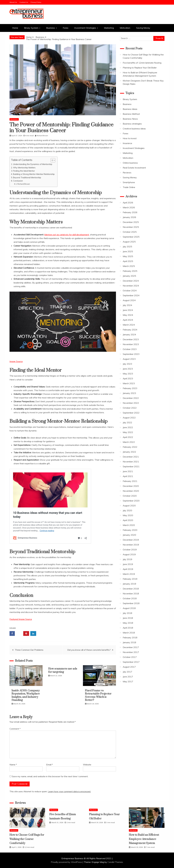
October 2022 (130, 408)
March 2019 (129, 574)
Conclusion (18, 181)
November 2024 (131, 286)
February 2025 (130, 271)
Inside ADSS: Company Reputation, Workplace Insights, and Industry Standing (26, 695)
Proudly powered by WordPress (67, 862)
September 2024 (131, 295)
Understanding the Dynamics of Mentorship (33, 164)
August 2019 (129, 554)
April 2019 (128, 569)
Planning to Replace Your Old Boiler (140, 68)
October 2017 (130, 657)
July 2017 (127, 672)
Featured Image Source (21, 619)
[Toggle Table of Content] (52, 160)
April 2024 (128, 320)
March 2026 (129, 207)
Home (15, 28)
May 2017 (128, 681)
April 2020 (128, 520)
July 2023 (127, 364)
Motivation (125, 28)
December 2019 (131, 540)
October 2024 (130, 291)
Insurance (127, 143)
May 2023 (128, 374)
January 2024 (129, 334)
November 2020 (131, 491)
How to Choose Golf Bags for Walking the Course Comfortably (27, 839)
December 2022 (131, 398)
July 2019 (127, 559)
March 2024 (129, 325)
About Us (13, 2)
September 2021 (131, 466)
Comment (15, 729)
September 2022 (131, 413)
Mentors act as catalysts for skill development (67, 235)
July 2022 (127, 422)
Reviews (127, 173)
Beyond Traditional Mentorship (27, 177)
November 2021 (131, 462)
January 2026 (129, 217)
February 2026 (130, 212)
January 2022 (129, 452)
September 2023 (131, 354)
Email (50, 765)
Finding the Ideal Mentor (24, 171)
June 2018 (128, 618)
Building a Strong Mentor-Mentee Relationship (34, 174)
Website (87, 765)
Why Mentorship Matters (24, 168)
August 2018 (129, 608)
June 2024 (128, 310)
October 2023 (130, 349)
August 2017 (129, 667)
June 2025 (128, 251)
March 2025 (129, 266)
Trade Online (129, 187)
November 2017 (131, 652)
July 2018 (127, 613)
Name (13, 765)
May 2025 (128, 256)
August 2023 (129, 359)
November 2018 (131, 594)
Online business (130, 163)
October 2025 (130, 232)
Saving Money (143, 28)
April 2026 (128, 203)
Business (51, 28)
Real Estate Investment (134, 168)
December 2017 (131, 647)
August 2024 (129, 300)
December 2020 (131, 486)
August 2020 (129, 506)
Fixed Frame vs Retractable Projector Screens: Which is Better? (98, 695)
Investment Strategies (85, 28)
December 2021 (131, 457)
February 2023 (130, 388)
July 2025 (127, 247)
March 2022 (129, 442)
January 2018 (129, 642)
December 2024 (131, 281)
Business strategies (132, 124)
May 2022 (128, 432)
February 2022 (130, 447)
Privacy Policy (36, 2)
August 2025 (129, 242)
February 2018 (130, 637)
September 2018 (131, 603)
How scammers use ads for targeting (63, 670)
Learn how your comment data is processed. (69, 791)
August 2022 (129, 418)
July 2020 (127, 510)
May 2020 (128, 515)
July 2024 (127, 305)
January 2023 (129, 393)
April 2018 (128, 628)
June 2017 (128, 677)
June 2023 (128, 369)
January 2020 (129, 535)
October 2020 (130, 496)
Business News (130, 119)
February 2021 (130, 481)
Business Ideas (130, 109)
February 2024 (130, 330)
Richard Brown (24, 184)
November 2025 (131, 227)
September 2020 (131, 501)
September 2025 (131, 237)
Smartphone (129, 182)
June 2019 (128, 564)
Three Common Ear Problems (29, 650)
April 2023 (128, 378)
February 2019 (130, 579)
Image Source (16, 361)
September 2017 (131, 662)
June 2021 (128, 471)
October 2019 (130, 550)
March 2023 (129, 383)
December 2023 (131, 339)
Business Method (131, 114)
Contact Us (24, 2)
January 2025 (129, 276)
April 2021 (128, 476)
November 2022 (131, 403)
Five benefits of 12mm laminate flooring (142, 63)
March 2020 (129, 525)
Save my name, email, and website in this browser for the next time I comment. (50, 776)
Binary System (31, 28)
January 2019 (129, 584)
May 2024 (128, 315)
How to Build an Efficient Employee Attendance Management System (144, 839)
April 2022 (128, 437)
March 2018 (129, 633)
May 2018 (128, 623)
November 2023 (131, 344)
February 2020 (130, 530)
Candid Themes (115, 862)
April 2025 (128, 261)
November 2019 (131, 545)
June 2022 (128, 427)
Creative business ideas (134, 129)
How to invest (130, 138)
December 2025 (131, 222)
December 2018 (131, 589)
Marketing (109, 28)
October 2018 (130, 598)
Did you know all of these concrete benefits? (89, 650)
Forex (66, 28)
